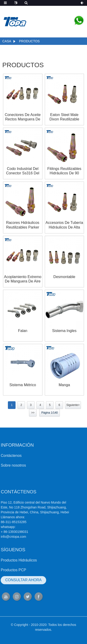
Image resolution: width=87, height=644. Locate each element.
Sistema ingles (64, 331)
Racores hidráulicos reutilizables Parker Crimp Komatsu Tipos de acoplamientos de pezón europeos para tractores (23, 225)
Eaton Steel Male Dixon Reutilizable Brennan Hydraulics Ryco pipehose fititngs (64, 117)
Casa (7, 41)
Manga (64, 385)
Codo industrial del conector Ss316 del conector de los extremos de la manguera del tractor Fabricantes (23, 171)
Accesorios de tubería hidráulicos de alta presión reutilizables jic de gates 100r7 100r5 (64, 225)
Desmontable (64, 277)
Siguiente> (73, 405)
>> (33, 413)
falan (23, 331)
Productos (29, 41)
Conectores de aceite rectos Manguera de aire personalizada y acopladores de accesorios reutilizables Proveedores (23, 117)
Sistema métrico (23, 385)
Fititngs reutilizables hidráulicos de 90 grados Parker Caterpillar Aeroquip (64, 171)
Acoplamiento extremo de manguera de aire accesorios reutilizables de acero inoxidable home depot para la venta (23, 279)
